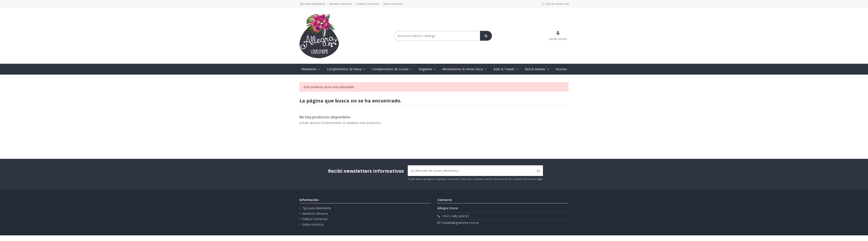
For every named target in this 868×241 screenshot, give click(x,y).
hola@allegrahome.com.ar (460, 223)
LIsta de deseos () (555, 4)
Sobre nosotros (393, 4)
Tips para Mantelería (312, 4)
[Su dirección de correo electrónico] (471, 171)
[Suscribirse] (538, 171)
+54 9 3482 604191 (456, 216)
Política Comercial (368, 4)
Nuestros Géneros (341, 4)
